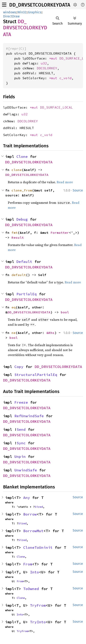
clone (17, 170)
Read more (65, 182)
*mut (54, 58)
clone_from (22, 190)
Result (18, 237)
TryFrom (38, 605)
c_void (65, 78)
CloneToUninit (38, 547)
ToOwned (31, 589)
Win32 (22, 12)
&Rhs (50, 333)
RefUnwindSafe (29, 416)
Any (27, 498)
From (28, 564)
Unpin (20, 457)
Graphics (34, 12)
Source (78, 190)
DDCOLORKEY (47, 68)
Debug (22, 219)
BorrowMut (33, 531)
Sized (39, 507)
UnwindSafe (26, 470)
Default (24, 262)
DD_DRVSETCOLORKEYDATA (40, 5)
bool (65, 312)
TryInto (38, 622)
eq (14, 307)
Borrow (30, 514)
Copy (19, 367)
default (19, 275)
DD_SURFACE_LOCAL (56, 107)
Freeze (21, 402)
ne (14, 333)
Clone (22, 156)
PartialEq (27, 294)
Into (34, 572)
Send (21, 429)
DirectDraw (11, 16)
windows (9, 12)
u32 (44, 63)
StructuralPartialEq (36, 375)
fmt (15, 233)
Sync (21, 443)
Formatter (60, 233)
